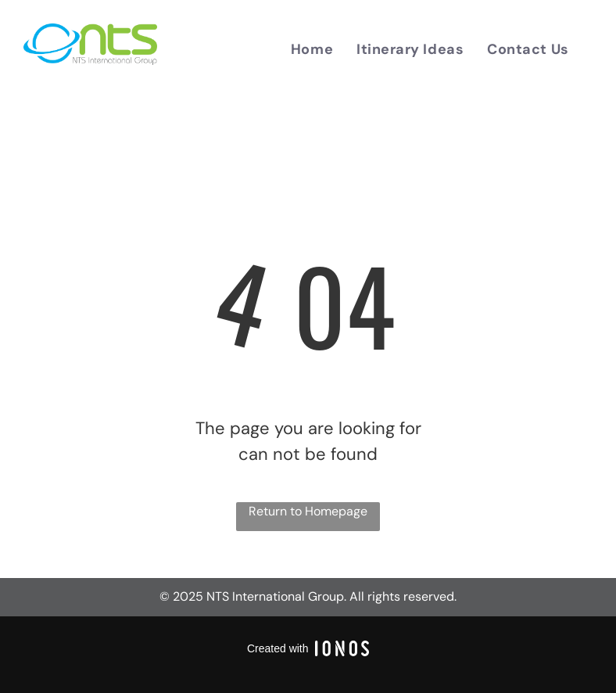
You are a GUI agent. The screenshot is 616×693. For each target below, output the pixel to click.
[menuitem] (312, 49)
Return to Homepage (308, 511)
